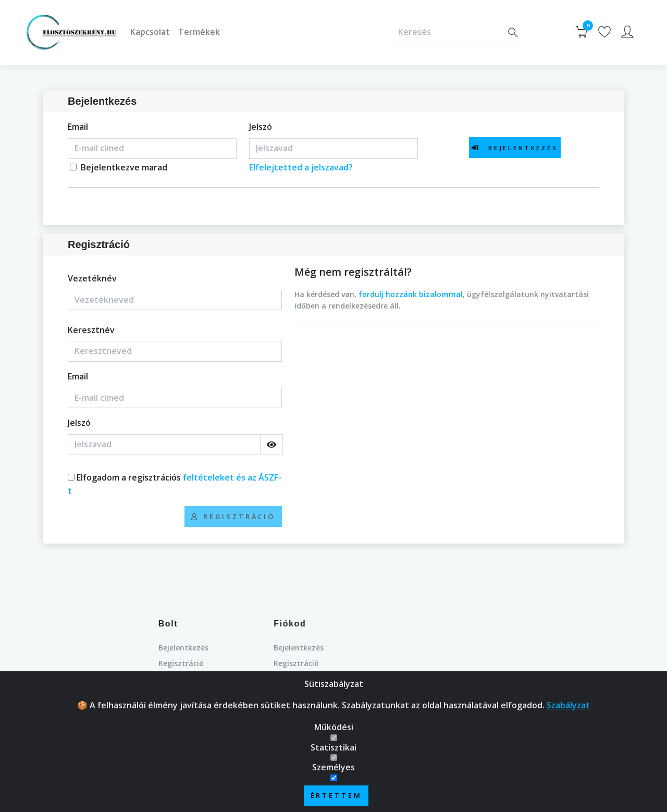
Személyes (333, 768)
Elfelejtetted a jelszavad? (301, 167)
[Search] (513, 33)
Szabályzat (568, 706)
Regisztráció (181, 663)
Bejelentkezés (183, 648)
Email (78, 127)
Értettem (336, 796)
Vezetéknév (92, 278)
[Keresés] (445, 33)
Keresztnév (91, 330)
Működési (334, 728)
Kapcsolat (150, 32)
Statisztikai (333, 748)
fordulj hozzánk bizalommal (411, 294)
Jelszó (261, 127)
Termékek (199, 32)
